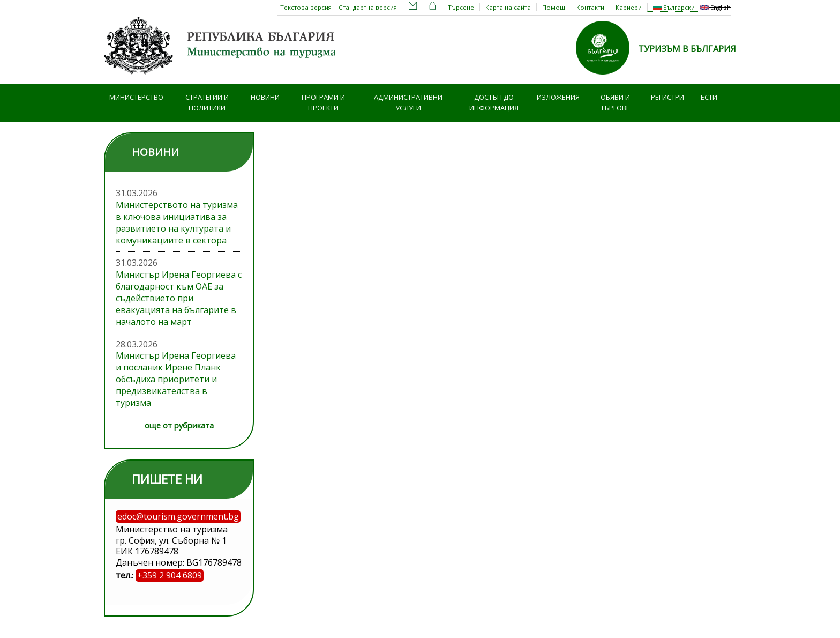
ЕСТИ (709, 97)
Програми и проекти (323, 103)
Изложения (558, 97)
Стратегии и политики (207, 103)
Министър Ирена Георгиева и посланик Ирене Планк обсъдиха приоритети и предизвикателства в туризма (176, 379)
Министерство (136, 97)
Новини (265, 97)
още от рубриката (179, 425)
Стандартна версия (368, 7)
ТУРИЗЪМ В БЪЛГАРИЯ (687, 49)
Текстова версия (306, 7)
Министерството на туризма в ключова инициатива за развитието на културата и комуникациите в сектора (177, 222)
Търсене (461, 7)
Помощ (554, 7)
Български (674, 7)
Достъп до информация (494, 103)
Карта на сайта (508, 7)
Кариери (629, 7)
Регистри (667, 97)
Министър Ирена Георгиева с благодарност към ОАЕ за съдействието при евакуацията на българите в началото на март (179, 298)
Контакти (590, 7)
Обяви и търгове (615, 103)
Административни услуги (408, 103)
